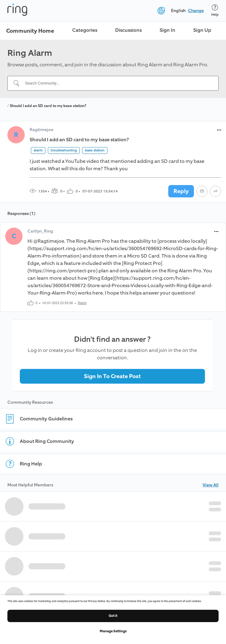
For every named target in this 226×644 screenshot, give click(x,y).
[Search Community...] (117, 83)
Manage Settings (113, 631)
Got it (113, 616)
